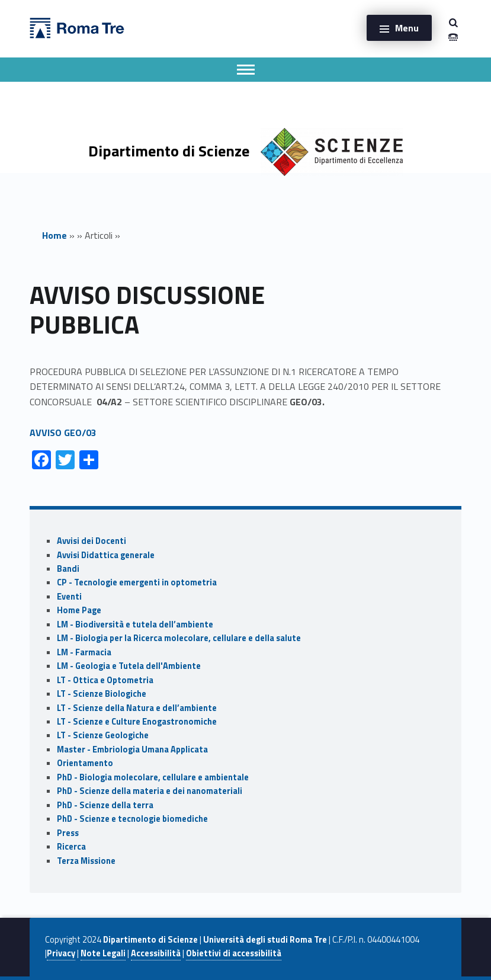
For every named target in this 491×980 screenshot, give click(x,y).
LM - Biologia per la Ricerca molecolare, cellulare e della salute (179, 638)
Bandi (68, 569)
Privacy (61, 953)
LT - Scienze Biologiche (102, 694)
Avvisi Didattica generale (106, 555)
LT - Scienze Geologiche (103, 735)
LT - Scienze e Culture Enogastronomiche (137, 722)
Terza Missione (86, 861)
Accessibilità (156, 953)
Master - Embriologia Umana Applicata (132, 750)
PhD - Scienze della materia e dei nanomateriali (150, 791)
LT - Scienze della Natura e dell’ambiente (137, 708)
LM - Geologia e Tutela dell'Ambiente (129, 666)
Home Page (79, 610)
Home (54, 235)
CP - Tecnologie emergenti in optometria (137, 582)
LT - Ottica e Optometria (105, 680)
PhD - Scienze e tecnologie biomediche (132, 819)
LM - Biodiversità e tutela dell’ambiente (135, 624)
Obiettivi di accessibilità (234, 953)
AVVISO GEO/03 (63, 433)
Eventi (69, 597)
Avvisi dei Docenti (92, 541)
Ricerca (71, 847)
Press (68, 833)
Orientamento (85, 763)
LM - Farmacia (84, 652)
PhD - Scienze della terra (105, 805)
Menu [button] (407, 28)
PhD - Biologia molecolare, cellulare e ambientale (153, 777)
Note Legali (103, 953)
